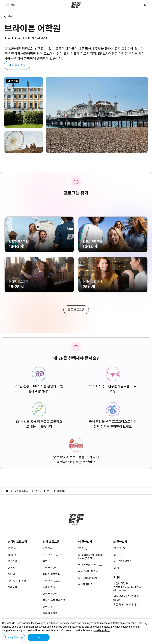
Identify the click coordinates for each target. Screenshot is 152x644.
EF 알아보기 (120, 548)
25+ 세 (11, 568)
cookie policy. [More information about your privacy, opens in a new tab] (102, 630)
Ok (39, 637)
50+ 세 (12, 574)
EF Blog (83, 548)
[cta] (76, 310)
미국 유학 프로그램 (53, 581)
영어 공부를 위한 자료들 (91, 565)
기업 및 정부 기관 (17, 581)
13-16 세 (12, 548)
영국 (10, 16)
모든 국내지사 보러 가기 (126, 605)
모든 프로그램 (50, 613)
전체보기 (12, 587)
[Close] (146, 624)
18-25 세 (13, 561)
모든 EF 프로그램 (122, 561)
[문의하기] (145, 5)
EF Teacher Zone (88, 578)
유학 (45, 561)
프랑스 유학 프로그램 (54, 600)
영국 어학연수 (50, 594)
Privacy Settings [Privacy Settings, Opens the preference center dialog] (14, 637)
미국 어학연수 (50, 568)
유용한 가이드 (85, 584)
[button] (11, 5)
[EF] (76, 5)
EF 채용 (117, 568)
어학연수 (47, 548)
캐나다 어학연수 (51, 574)
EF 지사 (117, 555)
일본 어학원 (49, 587)
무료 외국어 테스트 (88, 571)
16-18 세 (12, 555)
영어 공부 (48, 607)
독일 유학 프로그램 (53, 555)
